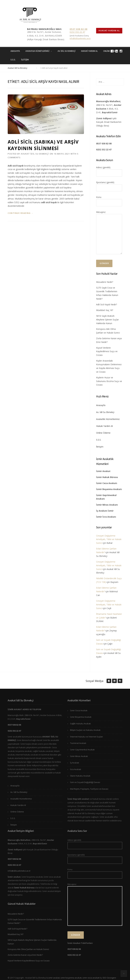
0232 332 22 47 (77, 32)
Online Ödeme (103, 433)
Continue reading (20, 213)
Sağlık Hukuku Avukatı (80, 724)
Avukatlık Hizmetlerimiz (37, 51)
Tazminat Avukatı (78, 743)
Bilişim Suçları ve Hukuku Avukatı (85, 730)
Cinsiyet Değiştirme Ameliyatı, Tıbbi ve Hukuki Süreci (109, 539)
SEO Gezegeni (109, 978)
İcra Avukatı (76, 769)
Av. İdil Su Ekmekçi (67, 51)
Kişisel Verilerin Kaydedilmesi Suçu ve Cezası (107, 351)
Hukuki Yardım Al (109, 30)
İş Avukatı (75, 763)
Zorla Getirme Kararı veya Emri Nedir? (25, 955)
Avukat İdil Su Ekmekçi (35, 154)
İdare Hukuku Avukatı (80, 776)
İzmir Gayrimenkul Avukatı (82, 750)
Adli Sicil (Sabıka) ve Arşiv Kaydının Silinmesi (43, 145)
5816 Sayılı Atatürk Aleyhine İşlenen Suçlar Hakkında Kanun (107, 320)
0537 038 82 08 (78, 29)
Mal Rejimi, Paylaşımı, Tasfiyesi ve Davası (89, 789)
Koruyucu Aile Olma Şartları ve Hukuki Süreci (28, 949)
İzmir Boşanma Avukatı (81, 717)
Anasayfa (15, 51)
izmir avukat (54, 978)
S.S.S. (13, 60)
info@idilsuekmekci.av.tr (80, 38)
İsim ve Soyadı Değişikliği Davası (85, 782)
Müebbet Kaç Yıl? (105, 310)
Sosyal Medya (94, 681)
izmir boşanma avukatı (71, 978)
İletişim (25, 60)
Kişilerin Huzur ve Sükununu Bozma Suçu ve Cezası (109, 381)
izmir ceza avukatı (91, 978)
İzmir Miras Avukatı (79, 756)
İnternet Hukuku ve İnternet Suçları (86, 737)
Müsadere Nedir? (105, 282)
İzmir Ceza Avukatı (79, 710)
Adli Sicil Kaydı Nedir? (107, 304)
